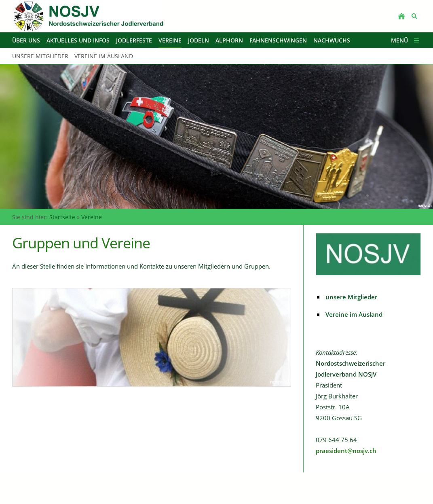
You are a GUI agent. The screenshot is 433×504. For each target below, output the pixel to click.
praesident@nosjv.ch (346, 451)
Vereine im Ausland (354, 314)
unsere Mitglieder (351, 297)
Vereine (92, 217)
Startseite (62, 217)
